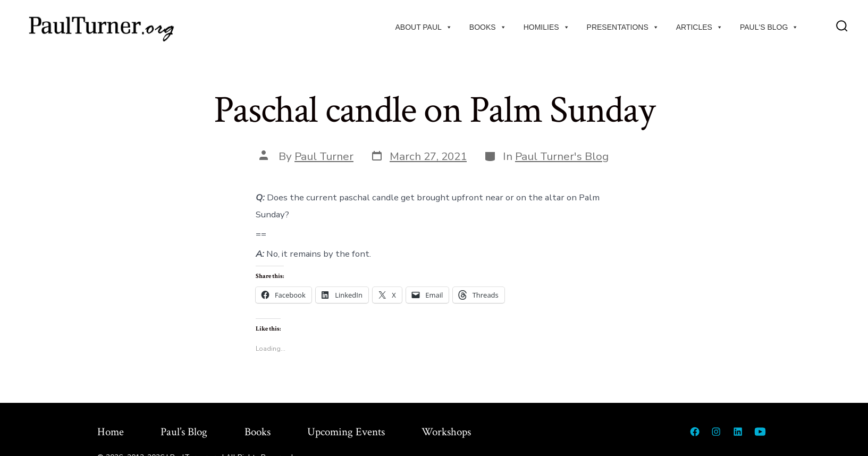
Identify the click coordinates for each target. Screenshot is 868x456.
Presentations (623, 27)
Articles (700, 27)
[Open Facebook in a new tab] (695, 432)
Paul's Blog (769, 27)
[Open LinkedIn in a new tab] (738, 432)
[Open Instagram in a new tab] (716, 432)
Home (111, 432)
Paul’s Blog (184, 432)
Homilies (547, 27)
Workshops (446, 432)
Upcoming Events (346, 432)
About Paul (423, 27)
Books (488, 27)
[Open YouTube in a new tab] (760, 432)
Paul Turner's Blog (562, 156)
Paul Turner (324, 156)
